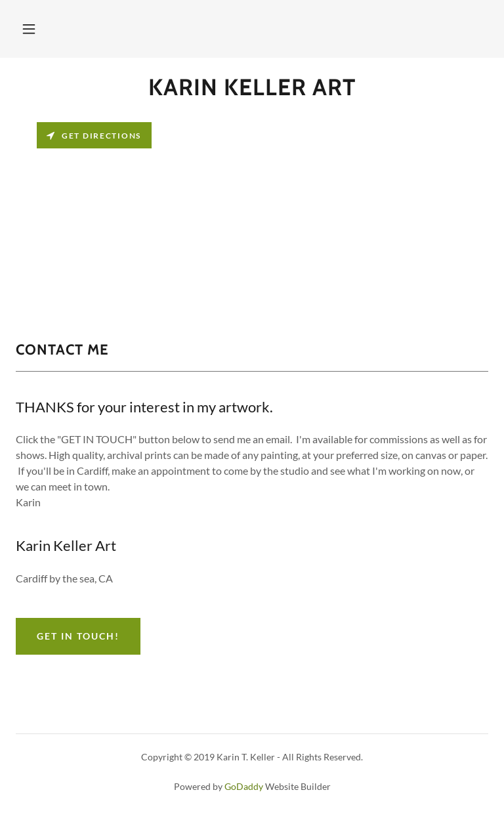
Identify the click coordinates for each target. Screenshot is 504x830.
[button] (29, 29)
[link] (252, 91)
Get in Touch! (78, 636)
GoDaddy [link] (244, 786)
